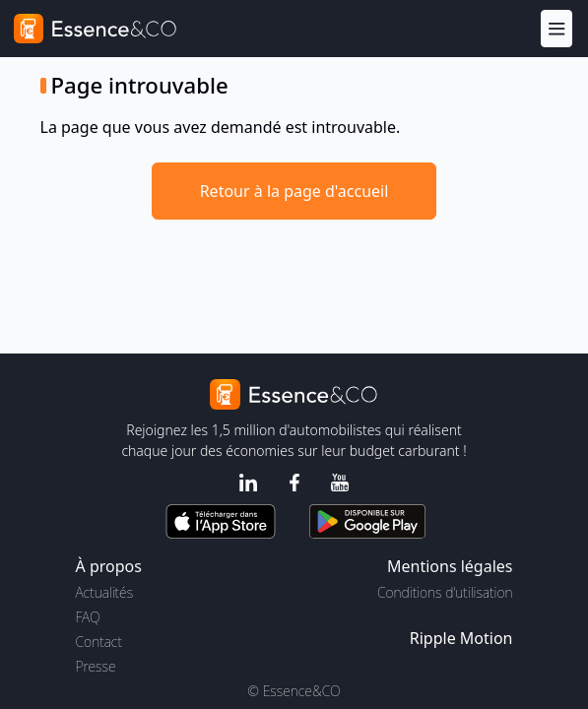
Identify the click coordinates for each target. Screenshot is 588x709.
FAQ (88, 617)
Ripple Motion (461, 638)
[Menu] (556, 28)
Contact (99, 642)
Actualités (105, 592)
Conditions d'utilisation (445, 592)
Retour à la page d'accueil (294, 191)
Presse (96, 666)
